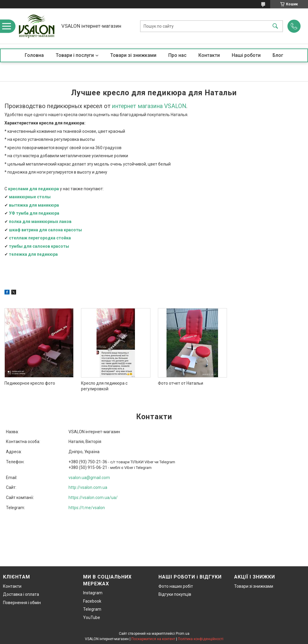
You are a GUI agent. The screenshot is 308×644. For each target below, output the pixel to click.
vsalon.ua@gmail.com (89, 478)
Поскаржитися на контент (153, 639)
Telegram (92, 609)
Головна (34, 55)
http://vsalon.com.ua (88, 487)
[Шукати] (275, 26)
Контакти (209, 55)
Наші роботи (246, 55)
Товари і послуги (75, 55)
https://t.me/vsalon (87, 508)
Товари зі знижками (133, 55)
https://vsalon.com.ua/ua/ (93, 498)
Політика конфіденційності (201, 639)
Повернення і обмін (22, 603)
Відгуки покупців (175, 594)
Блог (278, 55)
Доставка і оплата (21, 594)
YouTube (92, 618)
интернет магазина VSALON (149, 106)
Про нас (177, 55)
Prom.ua (183, 634)
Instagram (93, 593)
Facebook (92, 601)
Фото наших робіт (176, 586)
